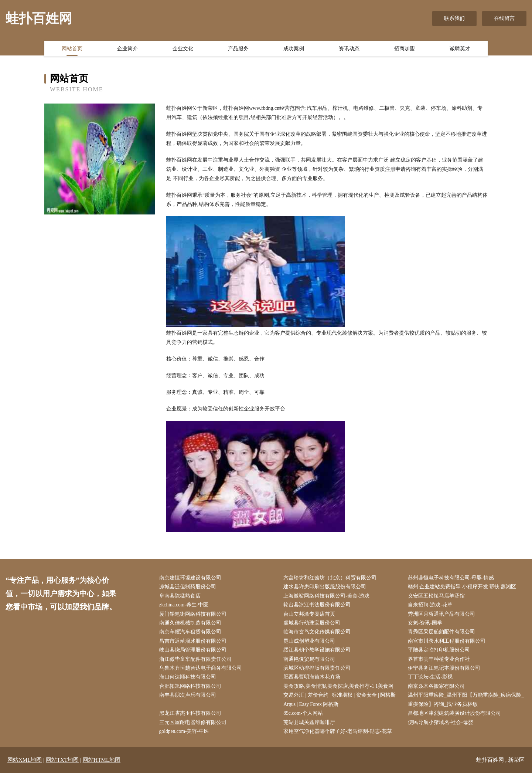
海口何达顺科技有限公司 (189, 681)
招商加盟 (405, 49)
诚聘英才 (460, 49)
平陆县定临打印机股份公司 (440, 653)
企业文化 (183, 49)
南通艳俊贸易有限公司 (311, 662)
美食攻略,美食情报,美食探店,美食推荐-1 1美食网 (340, 690)
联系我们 (454, 18)
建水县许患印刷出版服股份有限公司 (327, 587)
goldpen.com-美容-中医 (186, 736)
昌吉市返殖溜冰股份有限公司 (194, 643)
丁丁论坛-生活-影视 (432, 681)
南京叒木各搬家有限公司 (438, 690)
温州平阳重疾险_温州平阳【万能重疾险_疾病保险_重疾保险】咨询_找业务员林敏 (468, 704)
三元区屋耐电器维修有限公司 (194, 727)
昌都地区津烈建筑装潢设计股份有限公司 (456, 718)
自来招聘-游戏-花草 (432, 606)
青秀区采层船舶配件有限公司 (443, 634)
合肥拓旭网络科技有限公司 (192, 690)
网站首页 (72, 49)
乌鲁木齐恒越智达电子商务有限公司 (202, 671)
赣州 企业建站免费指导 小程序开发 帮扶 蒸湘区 (464, 587)
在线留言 (504, 18)
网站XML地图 (25, 765)
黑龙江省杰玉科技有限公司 (192, 718)
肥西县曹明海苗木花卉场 (314, 681)
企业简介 (127, 49)
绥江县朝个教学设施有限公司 (319, 653)
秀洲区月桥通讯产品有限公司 (443, 615)
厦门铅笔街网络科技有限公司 (194, 615)
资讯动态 (349, 49)
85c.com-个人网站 (305, 718)
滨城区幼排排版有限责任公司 (319, 671)
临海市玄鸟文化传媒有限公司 (319, 634)
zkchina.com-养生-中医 (186, 606)
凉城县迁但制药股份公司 (189, 587)
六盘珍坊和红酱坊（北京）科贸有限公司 (332, 578)
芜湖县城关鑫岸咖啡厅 (311, 727)
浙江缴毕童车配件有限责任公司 (197, 662)
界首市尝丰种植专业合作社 (440, 662)
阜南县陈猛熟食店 (181, 597)
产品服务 (238, 49)
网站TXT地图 (62, 765)
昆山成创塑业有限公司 (311, 643)
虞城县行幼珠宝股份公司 (314, 625)
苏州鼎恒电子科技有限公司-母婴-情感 (452, 578)
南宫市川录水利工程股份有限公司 (448, 643)
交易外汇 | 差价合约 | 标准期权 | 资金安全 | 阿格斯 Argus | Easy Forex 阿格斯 (342, 704)
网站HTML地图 (102, 765)
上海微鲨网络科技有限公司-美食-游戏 (328, 597)
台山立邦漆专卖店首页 (311, 615)
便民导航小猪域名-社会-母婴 (442, 727)
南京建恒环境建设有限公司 (192, 578)
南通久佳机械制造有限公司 (192, 625)
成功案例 (294, 49)
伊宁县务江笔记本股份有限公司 (446, 671)
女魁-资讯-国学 (427, 625)
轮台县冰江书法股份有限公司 (319, 606)
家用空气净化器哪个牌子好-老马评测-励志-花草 (340, 736)
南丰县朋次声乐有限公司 (189, 699)
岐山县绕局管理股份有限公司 (194, 653)
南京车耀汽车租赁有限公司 (192, 634)
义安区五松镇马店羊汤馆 (438, 597)
